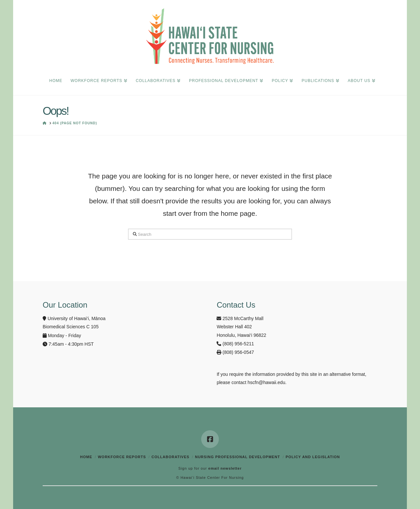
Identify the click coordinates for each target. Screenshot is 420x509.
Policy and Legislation (313, 457)
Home (86, 457)
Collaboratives (170, 457)
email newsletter (225, 468)
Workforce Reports (122, 457)
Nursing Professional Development (237, 457)
